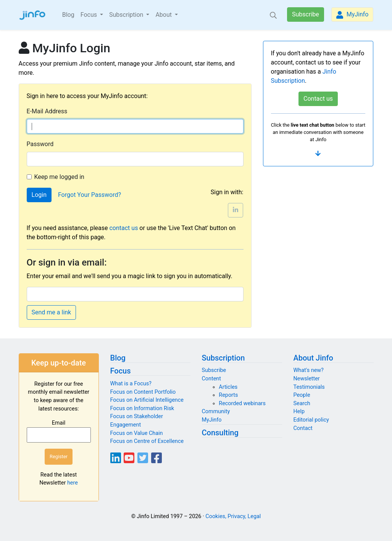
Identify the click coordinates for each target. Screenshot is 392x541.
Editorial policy (311, 420)
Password (40, 144)
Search (302, 403)
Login (39, 195)
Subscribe (306, 14)
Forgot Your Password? (90, 195)
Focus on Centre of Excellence (147, 441)
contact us (123, 228)
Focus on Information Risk (142, 408)
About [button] (164, 15)
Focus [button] (90, 15)
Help (299, 411)
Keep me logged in (59, 177)
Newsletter (307, 379)
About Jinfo (313, 358)
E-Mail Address (47, 111)
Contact (303, 428)
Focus (121, 371)
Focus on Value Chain (137, 433)
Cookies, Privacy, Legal (233, 516)
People (302, 395)
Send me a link (52, 312)
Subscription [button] (127, 15)
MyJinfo (352, 15)
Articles (228, 387)
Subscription (223, 358)
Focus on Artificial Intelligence (147, 400)
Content (212, 379)
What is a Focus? (131, 384)
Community (216, 411)
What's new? (309, 370)
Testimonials (309, 387)
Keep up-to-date (59, 363)
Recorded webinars (242, 403)
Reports (228, 395)
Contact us (318, 99)
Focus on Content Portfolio (143, 392)
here (73, 483)
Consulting (220, 433)
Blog (68, 15)
